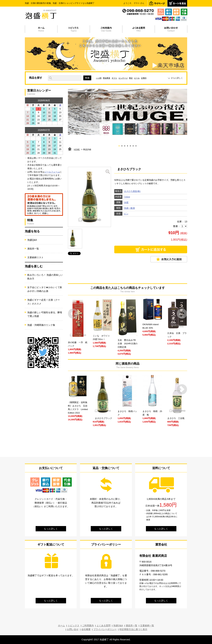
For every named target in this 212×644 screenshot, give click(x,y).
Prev (73, 314)
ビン (126, 214)
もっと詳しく (51, 529)
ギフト (114, 78)
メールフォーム (52, 172)
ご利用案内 (88, 625)
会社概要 (86, 629)
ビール (137, 78)
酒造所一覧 (33, 249)
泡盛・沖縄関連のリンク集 (41, 325)
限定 (131, 78)
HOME (77, 150)
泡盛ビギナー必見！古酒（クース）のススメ (44, 302)
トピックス (74, 625)
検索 (87, 78)
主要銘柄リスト (35, 257)
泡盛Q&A (32, 240)
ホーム (61, 625)
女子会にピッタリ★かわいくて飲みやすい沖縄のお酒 (45, 289)
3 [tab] (125, 145)
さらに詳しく (177, 78)
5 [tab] (130, 145)
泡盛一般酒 (129, 208)
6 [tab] (133, 145)
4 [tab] (128, 145)
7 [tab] (136, 145)
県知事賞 (106, 78)
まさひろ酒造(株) (132, 191)
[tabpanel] (128, 112)
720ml (127, 197)
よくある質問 (104, 625)
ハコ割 (99, 78)
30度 (126, 202)
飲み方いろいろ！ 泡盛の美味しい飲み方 (45, 277)
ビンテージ (123, 78)
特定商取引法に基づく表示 (133, 629)
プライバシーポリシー (105, 629)
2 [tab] (122, 145)
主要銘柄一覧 (147, 625)
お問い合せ (73, 629)
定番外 (144, 78)
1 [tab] (119, 145)
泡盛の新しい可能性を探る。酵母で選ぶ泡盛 (45, 314)
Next (182, 314)
